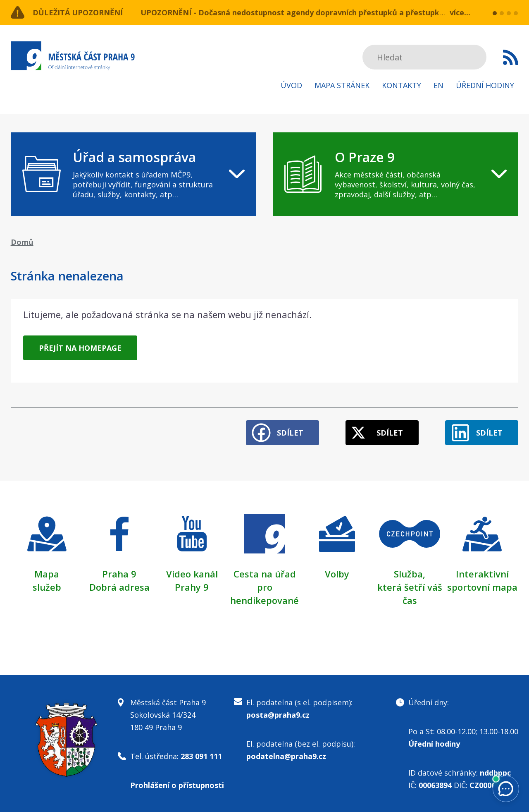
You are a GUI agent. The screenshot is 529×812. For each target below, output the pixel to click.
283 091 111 (201, 756)
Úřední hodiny (485, 85)
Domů (22, 242)
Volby (337, 574)
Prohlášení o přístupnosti (177, 785)
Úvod (291, 85)
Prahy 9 (192, 587)
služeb (47, 587)
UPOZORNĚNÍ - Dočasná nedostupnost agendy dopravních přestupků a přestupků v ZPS (303, 12)
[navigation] (133, 174)
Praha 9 (119, 574)
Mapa (47, 574)
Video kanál (192, 574)
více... (460, 12)
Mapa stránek (342, 85)
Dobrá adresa (119, 587)
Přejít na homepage (80, 348)
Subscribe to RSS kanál (511, 57)
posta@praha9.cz (278, 715)
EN (438, 85)
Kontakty (402, 85)
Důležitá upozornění (78, 12)
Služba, (410, 574)
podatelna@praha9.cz (286, 756)
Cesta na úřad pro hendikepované (264, 587)
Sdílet (290, 433)
